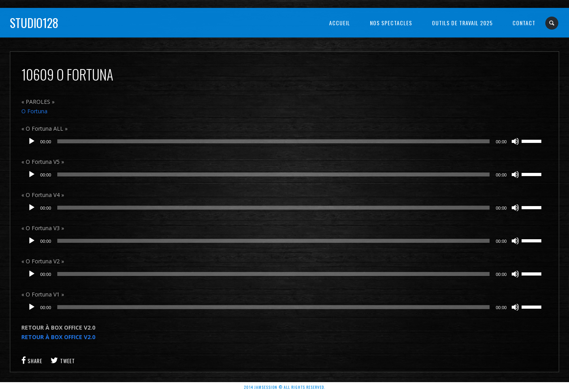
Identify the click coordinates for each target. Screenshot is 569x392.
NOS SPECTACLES (391, 23)
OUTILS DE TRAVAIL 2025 (462, 23)
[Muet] (515, 141)
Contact (524, 23)
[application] (284, 141)
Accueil (340, 23)
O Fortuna (34, 111)
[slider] (273, 141)
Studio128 (34, 23)
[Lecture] (32, 141)
